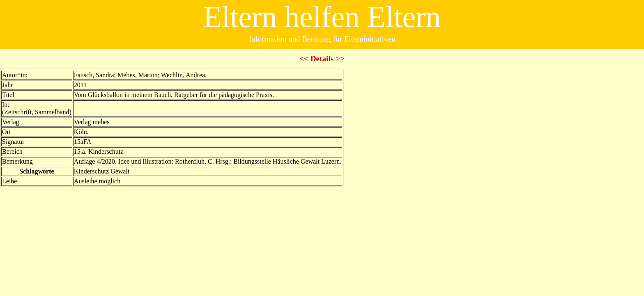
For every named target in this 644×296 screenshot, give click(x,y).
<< (304, 59)
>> (340, 59)
